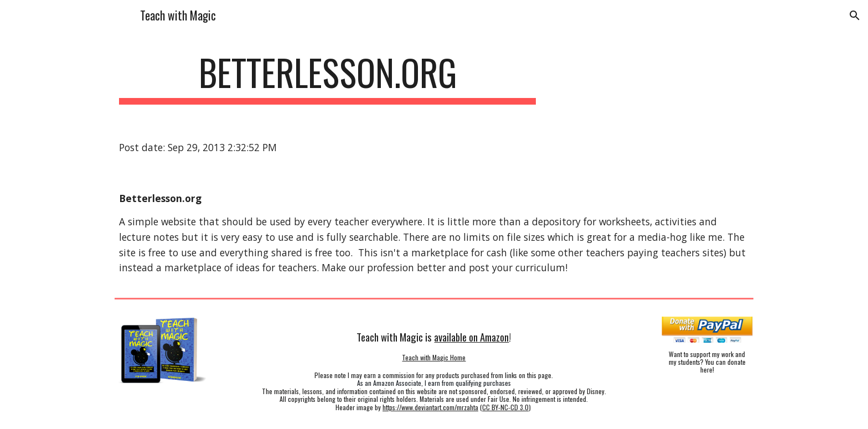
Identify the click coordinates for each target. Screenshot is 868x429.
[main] (328, 78)
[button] (855, 15)
